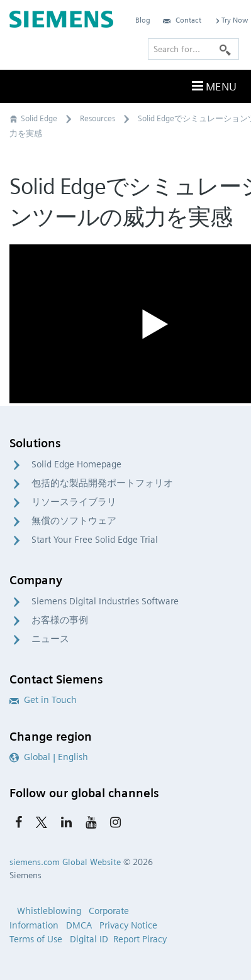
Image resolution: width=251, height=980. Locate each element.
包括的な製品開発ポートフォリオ (102, 483)
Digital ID (89, 939)
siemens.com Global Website (65, 862)
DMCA (79, 925)
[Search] (225, 49)
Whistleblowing (49, 911)
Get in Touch (43, 700)
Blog (143, 20)
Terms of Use (36, 939)
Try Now (231, 20)
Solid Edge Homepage (76, 464)
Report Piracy (140, 939)
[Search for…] (193, 49)
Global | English (49, 757)
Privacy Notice (128, 925)
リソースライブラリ (74, 502)
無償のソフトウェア (74, 521)
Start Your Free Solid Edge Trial (95, 540)
